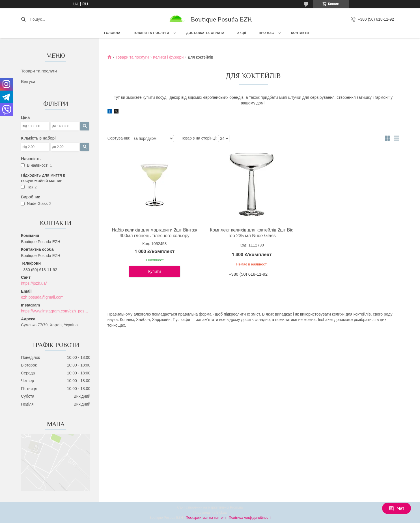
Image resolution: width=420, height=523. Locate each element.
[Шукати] (23, 19)
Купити (155, 271)
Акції (242, 33)
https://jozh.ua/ (34, 283)
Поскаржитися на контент (206, 518)
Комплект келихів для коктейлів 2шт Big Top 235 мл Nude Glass (252, 233)
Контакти (300, 33)
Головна (112, 33)
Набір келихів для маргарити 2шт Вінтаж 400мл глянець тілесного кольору (154, 233)
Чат (397, 508)
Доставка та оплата (205, 33)
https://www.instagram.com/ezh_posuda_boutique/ (56, 311)
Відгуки (28, 81)
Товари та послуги (151, 33)
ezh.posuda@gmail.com (42, 297)
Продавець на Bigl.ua (210, 513)
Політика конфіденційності (250, 518)
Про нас (266, 33)
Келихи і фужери (168, 57)
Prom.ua (236, 507)
